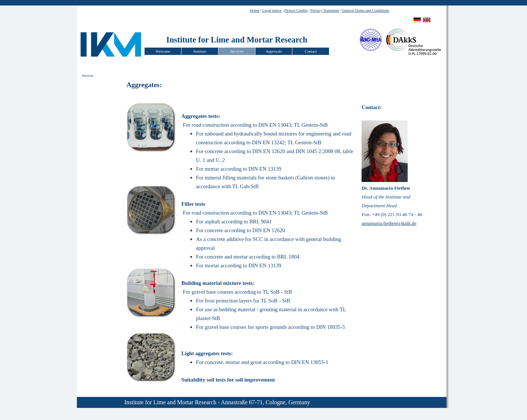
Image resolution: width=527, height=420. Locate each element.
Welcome (163, 51)
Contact (311, 51)
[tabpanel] (347, 10)
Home (255, 10)
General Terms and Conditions (365, 10)
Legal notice (272, 10)
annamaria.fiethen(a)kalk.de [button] (389, 223)
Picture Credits (296, 10)
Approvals (274, 51)
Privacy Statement (325, 10)
